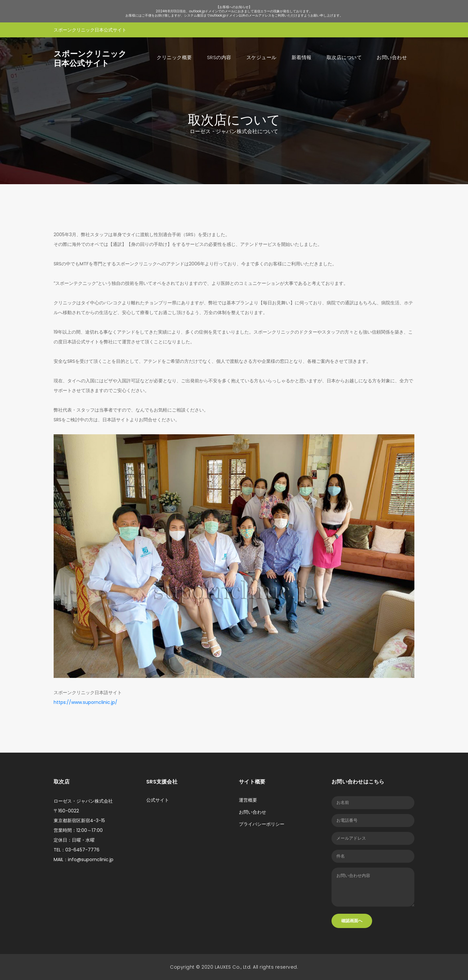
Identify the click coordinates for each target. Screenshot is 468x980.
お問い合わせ (392, 57)
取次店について (344, 57)
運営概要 (248, 800)
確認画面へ (352, 921)
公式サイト (158, 800)
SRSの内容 (219, 57)
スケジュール (261, 57)
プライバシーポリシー (262, 824)
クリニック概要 (174, 57)
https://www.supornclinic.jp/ (85, 702)
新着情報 (302, 57)
